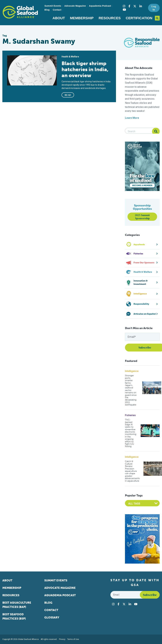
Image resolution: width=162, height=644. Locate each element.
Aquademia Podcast (100, 6)
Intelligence (132, 371)
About (59, 18)
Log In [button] (154, 8)
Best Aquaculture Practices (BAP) (17, 605)
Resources (110, 18)
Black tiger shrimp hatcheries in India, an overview (85, 69)
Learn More (132, 118)
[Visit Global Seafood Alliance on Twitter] (135, 6)
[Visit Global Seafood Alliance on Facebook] (129, 6)
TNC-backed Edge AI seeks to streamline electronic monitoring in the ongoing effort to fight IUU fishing (131, 433)
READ (68, 95)
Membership (82, 18)
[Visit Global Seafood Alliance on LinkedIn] (141, 6)
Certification (139, 18)
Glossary (52, 618)
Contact (57, 10)
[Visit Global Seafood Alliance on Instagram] (124, 6)
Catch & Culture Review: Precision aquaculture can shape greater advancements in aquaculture (132, 471)
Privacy (62, 639)
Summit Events (53, 6)
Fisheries (130, 415)
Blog (47, 10)
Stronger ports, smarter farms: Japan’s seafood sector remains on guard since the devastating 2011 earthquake (131, 390)
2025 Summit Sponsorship (142, 217)
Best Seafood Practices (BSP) (14, 616)
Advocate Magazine (75, 6)
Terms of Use (73, 639)
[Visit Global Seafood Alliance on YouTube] (124, 10)
